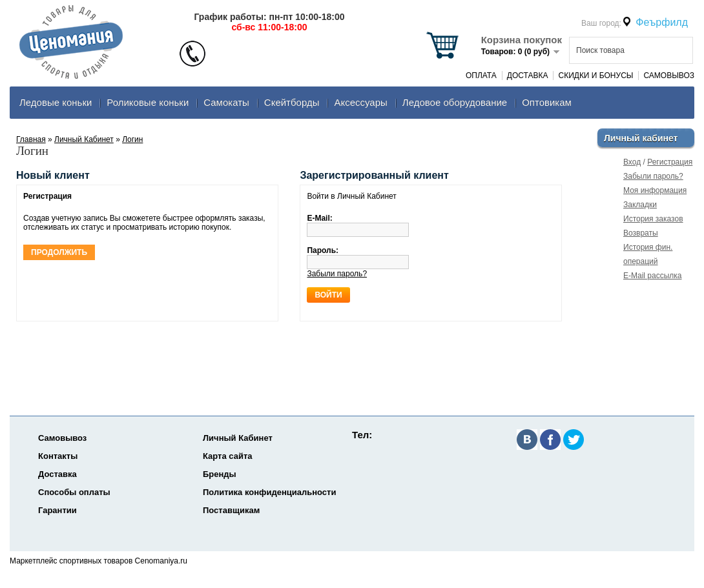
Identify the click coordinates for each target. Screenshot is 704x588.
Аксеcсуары (360, 102)
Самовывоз (669, 76)
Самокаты (226, 102)
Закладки (640, 205)
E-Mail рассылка (653, 276)
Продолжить (59, 252)
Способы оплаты (74, 492)
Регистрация (670, 162)
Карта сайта (228, 456)
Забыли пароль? (653, 176)
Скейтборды (292, 102)
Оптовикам (547, 102)
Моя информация (655, 190)
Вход (632, 162)
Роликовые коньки (148, 102)
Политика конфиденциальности (269, 492)
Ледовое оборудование (455, 102)
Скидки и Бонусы (595, 76)
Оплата (481, 76)
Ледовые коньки (56, 102)
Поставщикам (231, 510)
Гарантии (57, 510)
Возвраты (641, 233)
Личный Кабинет (84, 139)
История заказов (653, 219)
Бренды (220, 474)
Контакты (58, 456)
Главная (31, 139)
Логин (132, 139)
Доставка (528, 76)
